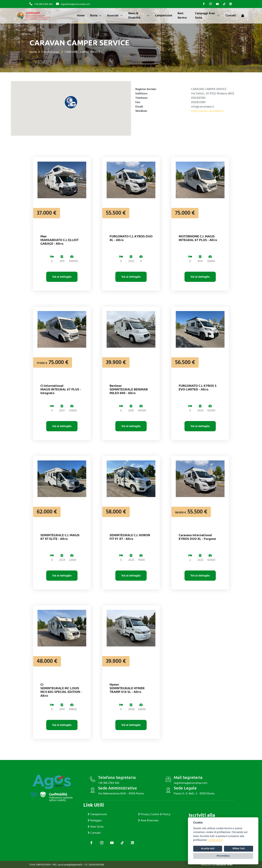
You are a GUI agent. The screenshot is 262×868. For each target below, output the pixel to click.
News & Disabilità (139, 15)
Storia (96, 15)
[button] (71, 102)
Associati (115, 15)
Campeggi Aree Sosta (208, 15)
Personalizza (223, 856)
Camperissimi (164, 15)
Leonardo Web (224, 865)
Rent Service (182, 15)
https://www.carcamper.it (207, 111)
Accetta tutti (208, 849)
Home (81, 15)
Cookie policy (215, 840)
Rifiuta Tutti (239, 849)
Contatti (231, 15)
